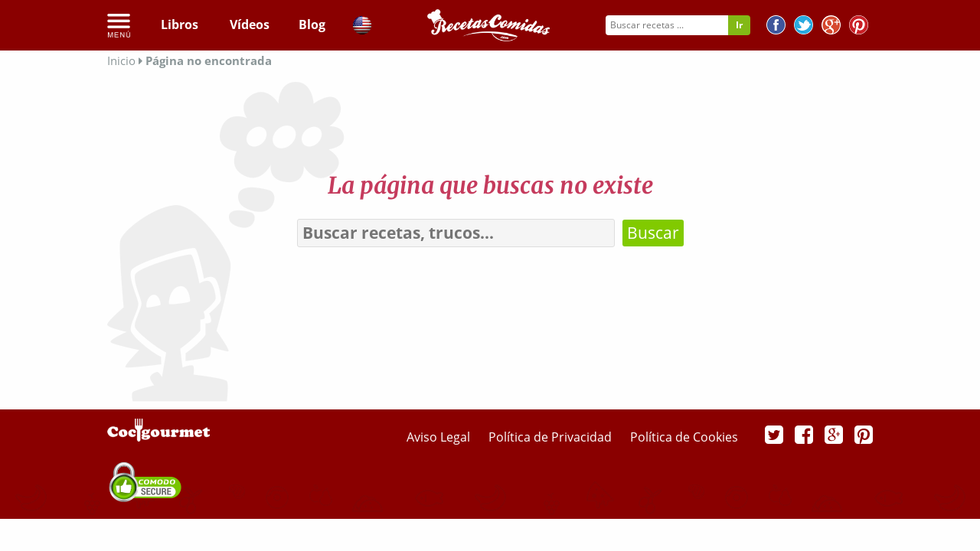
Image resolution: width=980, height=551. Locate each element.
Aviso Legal (440, 437)
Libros (180, 24)
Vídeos (250, 24)
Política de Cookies (684, 437)
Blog (312, 24)
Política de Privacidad (552, 437)
